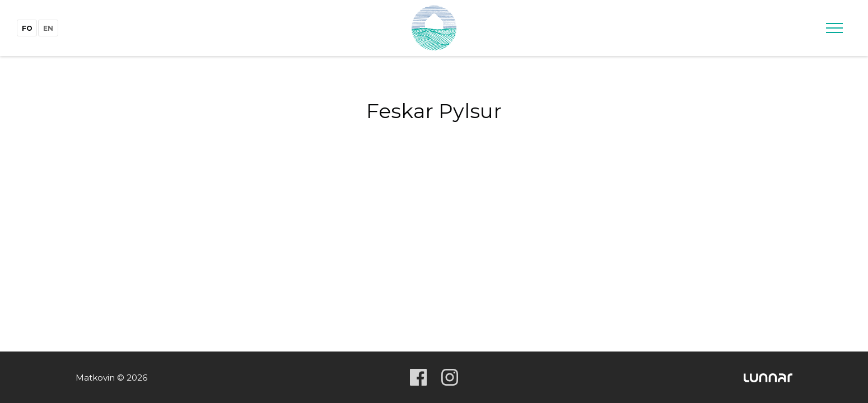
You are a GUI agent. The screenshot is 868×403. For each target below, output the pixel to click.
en (48, 28)
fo (27, 28)
